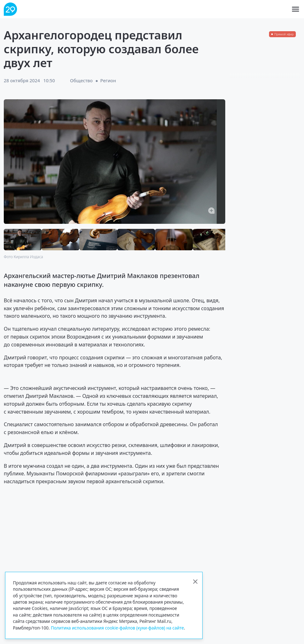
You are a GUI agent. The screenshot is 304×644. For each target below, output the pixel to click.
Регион (108, 81)
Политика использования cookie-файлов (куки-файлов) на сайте (117, 628)
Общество (81, 81)
